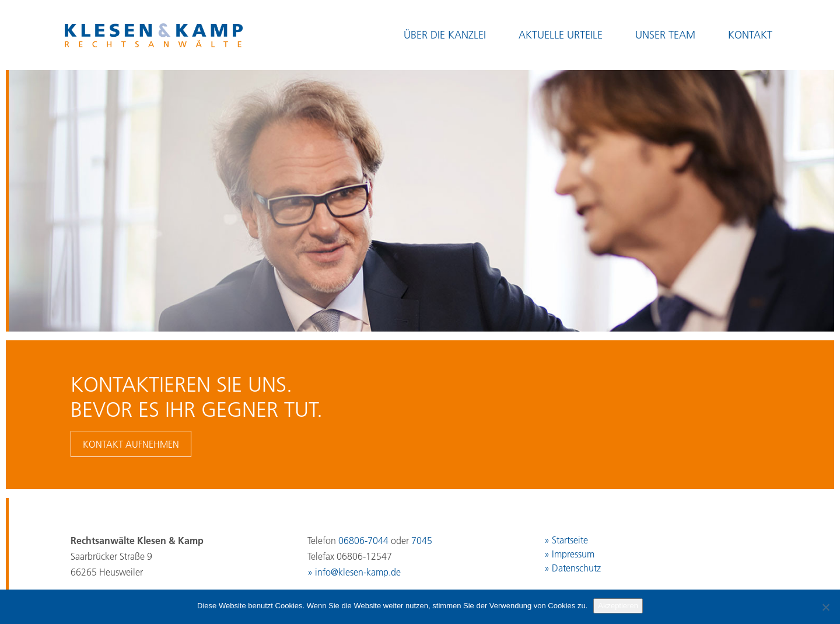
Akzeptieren (618, 606)
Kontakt (750, 35)
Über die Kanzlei (445, 35)
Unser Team (665, 35)
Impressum (573, 554)
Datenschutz (576, 568)
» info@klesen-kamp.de (354, 572)
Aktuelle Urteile (561, 35)
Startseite (570, 540)
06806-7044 (363, 541)
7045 (422, 541)
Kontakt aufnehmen (131, 444)
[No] (825, 607)
